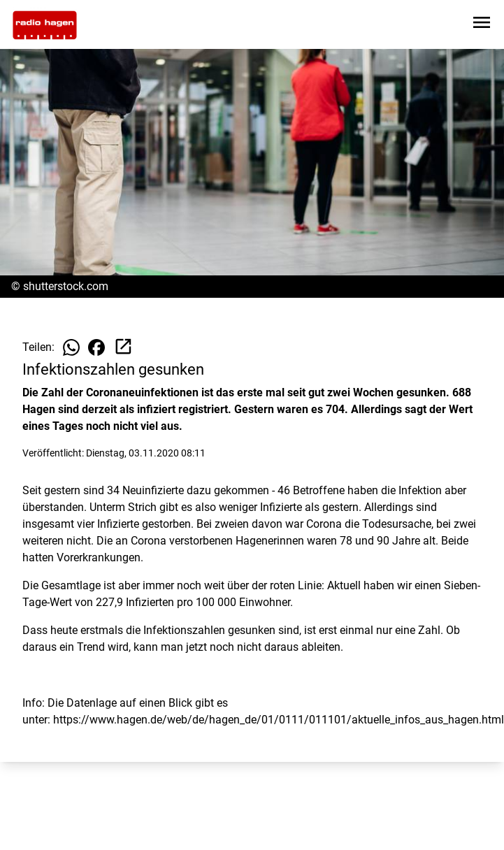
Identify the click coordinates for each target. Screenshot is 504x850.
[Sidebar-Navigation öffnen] (482, 25)
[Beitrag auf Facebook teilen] (96, 347)
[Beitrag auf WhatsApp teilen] (71, 347)
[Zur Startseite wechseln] (45, 25)
